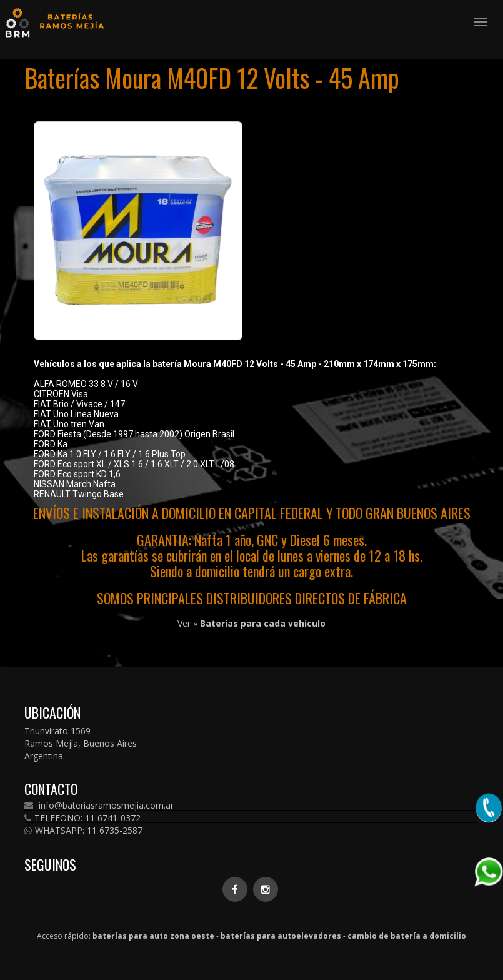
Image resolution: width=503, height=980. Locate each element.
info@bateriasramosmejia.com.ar (99, 806)
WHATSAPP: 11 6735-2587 (83, 831)
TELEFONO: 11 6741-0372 (82, 818)
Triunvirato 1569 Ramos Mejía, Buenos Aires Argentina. (81, 743)
